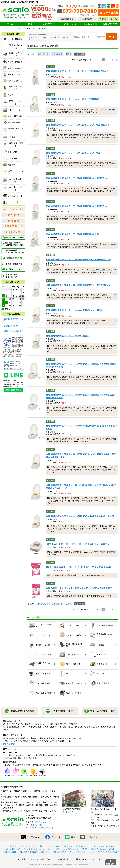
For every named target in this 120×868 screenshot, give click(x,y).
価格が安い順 (43, 54)
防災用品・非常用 (111, 859)
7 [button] (106, 60)
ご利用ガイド (50, 24)
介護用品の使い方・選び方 (13, 320)
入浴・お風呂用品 (77, 854)
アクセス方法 (68, 819)
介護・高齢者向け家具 (13, 857)
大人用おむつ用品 (107, 854)
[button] (90, 60)
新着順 (69, 54)
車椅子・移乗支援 (62, 854)
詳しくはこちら (9, 744)
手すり (26, 857)
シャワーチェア (35, 37)
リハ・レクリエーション (77, 859)
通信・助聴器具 (82, 857)
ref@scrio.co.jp (47, 835)
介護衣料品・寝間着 (10, 859)
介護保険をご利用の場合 (13, 331)
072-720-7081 (37, 832)
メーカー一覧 (15, 28)
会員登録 (103, 19)
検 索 (112, 37)
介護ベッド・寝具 (53, 857)
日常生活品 (34, 859)
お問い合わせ (110, 24)
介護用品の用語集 (11, 326)
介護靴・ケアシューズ (46, 854)
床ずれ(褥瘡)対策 (68, 857)
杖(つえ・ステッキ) (29, 854)
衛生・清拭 (23, 859)
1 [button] (94, 60)
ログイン (114, 19)
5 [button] (100, 60)
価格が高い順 (57, 54)
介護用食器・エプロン (98, 857)
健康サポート (45, 859)
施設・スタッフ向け (59, 859)
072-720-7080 (41, 830)
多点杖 (46, 37)
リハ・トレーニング (95, 859)
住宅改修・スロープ (38, 857)
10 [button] (113, 60)
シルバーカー (56, 37)
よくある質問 (90, 24)
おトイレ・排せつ (92, 854)
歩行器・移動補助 (13, 854)
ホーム (10, 24)
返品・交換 (70, 24)
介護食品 (112, 857)
